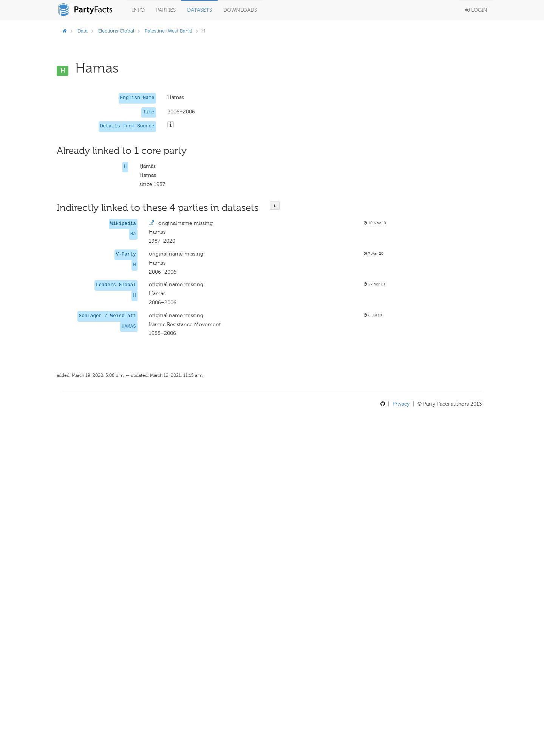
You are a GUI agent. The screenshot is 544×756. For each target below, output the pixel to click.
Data (83, 31)
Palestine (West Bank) (168, 31)
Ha (133, 234)
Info (138, 10)
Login (476, 10)
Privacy (401, 404)
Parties (166, 10)
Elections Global (116, 31)
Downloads (240, 10)
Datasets (199, 10)
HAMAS (129, 327)
